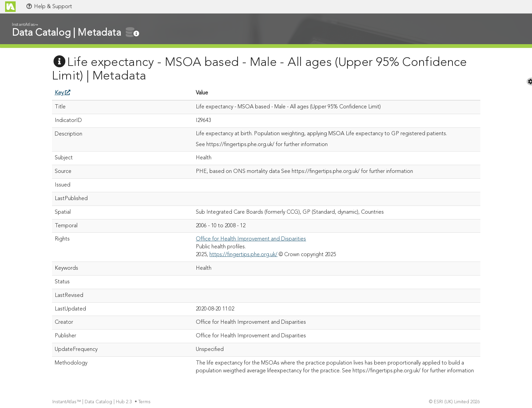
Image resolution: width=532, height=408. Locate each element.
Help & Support (49, 6)
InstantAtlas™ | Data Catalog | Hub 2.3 (93, 402)
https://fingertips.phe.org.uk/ (243, 255)
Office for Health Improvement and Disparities (251, 239)
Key (63, 93)
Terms (145, 402)
